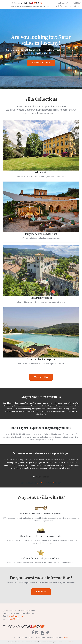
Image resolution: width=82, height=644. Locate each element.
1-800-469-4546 (75, 7)
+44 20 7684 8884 (74, 3)
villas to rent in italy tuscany (50, 483)
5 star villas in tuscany (29, 483)
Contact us (41, 592)
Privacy (65, 638)
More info (71, 642)
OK (65, 642)
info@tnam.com (16, 617)
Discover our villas (41, 63)
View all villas (41, 378)
